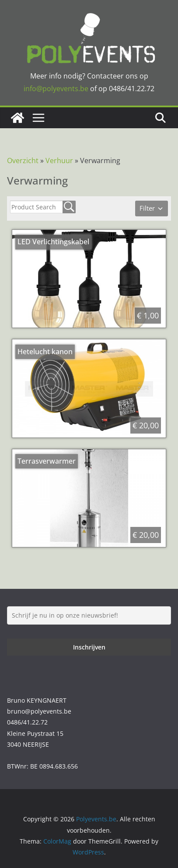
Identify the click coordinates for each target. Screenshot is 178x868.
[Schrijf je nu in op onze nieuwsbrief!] (89, 615)
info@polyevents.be (56, 89)
